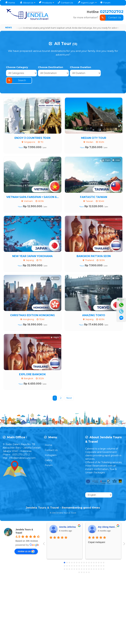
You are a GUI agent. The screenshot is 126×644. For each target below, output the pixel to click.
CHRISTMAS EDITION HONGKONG (32, 309)
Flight (45, 95)
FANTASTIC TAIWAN (94, 190)
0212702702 (111, 12)
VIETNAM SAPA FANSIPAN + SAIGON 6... (33, 190)
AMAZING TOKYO (94, 309)
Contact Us (110, 18)
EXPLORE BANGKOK (32, 368)
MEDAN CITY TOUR (94, 131)
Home (48, 439)
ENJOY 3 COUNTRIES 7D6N (32, 131)
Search (110, 73)
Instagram (51, 449)
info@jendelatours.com (22, 451)
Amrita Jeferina (67, 520)
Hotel (55, 95)
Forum (49, 459)
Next (69, 391)
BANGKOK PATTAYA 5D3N (94, 249)
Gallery (49, 454)
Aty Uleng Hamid (107, 520)
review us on (26, 545)
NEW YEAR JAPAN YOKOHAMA (32, 249)
